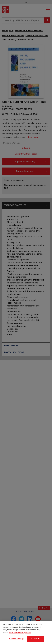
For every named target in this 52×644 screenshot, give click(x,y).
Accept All (35, 639)
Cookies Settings (16, 639)
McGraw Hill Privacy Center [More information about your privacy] (20, 633)
